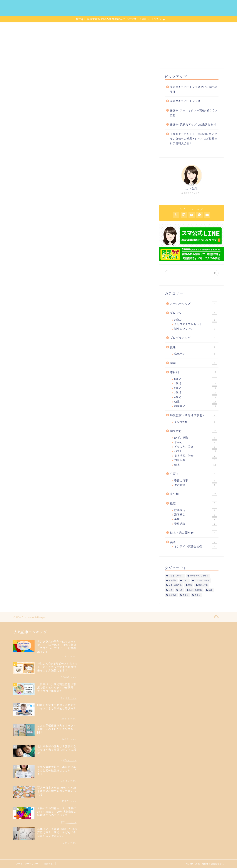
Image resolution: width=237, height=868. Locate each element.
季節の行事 (196, 481)
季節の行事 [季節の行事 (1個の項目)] (203, 586)
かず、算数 (196, 438)
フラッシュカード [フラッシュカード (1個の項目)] (202, 581)
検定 (194, 504)
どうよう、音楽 (196, 447)
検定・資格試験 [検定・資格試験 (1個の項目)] (196, 591)
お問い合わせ (179, 6)
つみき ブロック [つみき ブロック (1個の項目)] (176, 576)
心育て (194, 474)
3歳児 (196, 393)
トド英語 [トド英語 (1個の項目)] (172, 581)
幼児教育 (194, 431)
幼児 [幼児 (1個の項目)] (171, 591)
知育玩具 (196, 461)
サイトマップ (152, 6)
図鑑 (194, 363)
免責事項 (48, 864)
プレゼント (194, 313)
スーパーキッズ (194, 304)
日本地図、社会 (196, 456)
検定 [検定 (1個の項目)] (181, 591)
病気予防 (196, 355)
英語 (194, 542)
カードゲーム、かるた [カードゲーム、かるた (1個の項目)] (199, 576)
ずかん (196, 443)
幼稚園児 (196, 407)
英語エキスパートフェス (185, 102)
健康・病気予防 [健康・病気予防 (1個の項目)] (175, 586)
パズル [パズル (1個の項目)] (185, 581)
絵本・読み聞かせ (194, 533)
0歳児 (196, 380)
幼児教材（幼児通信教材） (194, 415)
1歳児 (196, 384)
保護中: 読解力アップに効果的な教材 (193, 125)
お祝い (196, 320)
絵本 (196, 465)
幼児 (196, 402)
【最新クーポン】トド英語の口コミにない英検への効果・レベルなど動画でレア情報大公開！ (194, 139)
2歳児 (196, 389)
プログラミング (194, 338)
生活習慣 (196, 486)
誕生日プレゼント (196, 330)
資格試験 (196, 524)
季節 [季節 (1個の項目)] (190, 586)
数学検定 (196, 511)
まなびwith (196, 423)
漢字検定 (196, 515)
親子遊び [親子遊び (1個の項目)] (172, 596)
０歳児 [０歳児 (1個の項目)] (185, 596)
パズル (196, 452)
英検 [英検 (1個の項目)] (210, 591)
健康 (194, 347)
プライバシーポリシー (27, 864)
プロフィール (104, 6)
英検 (196, 520)
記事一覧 (128, 6)
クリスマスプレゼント (196, 325)
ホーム (81, 6)
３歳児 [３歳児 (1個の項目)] (197, 596)
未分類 (194, 494)
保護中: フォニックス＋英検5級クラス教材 (194, 113)
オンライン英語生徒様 (196, 547)
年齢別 (194, 373)
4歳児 (196, 398)
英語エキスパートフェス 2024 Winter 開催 (193, 90)
